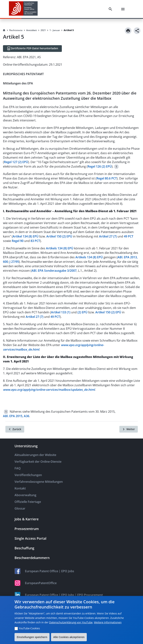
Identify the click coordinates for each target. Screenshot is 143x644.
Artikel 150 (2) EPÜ (59, 236)
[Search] (111, 9)
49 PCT (129, 236)
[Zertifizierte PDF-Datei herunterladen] (32, 49)
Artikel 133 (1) (61, 312)
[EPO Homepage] (23, 9)
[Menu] (124, 9)
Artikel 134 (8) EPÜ (26, 236)
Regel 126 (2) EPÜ (100, 166)
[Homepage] (4, 30)
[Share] (137, 31)
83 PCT (35, 241)
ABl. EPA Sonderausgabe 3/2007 (54, 271)
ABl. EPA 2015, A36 (16, 416)
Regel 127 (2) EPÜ (16, 162)
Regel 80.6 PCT (107, 178)
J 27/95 (14, 262)
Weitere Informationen (108, 622)
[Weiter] (129, 429)
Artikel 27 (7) (108, 236)
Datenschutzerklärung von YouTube (71, 622)
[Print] (128, 31)
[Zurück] (15, 429)
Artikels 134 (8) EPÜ (60, 248)
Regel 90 (18, 241)
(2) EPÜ (82, 312)
